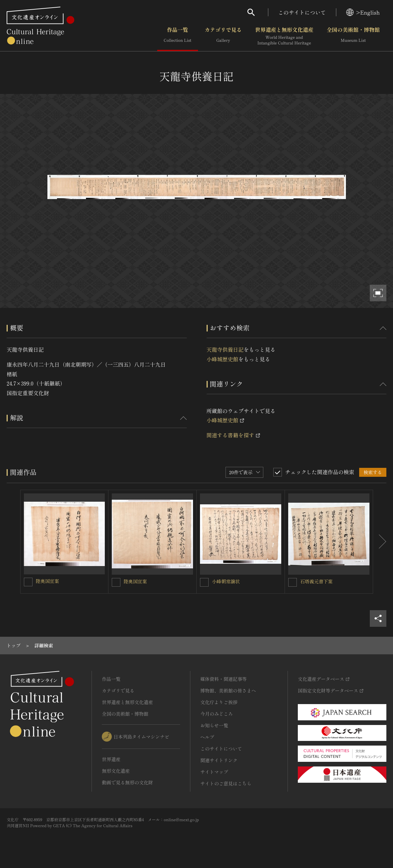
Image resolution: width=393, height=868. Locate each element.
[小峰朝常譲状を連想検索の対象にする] (204, 582)
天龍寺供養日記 (225, 349)
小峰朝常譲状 (226, 581)
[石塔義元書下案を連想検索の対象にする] (293, 582)
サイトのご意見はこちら (226, 783)
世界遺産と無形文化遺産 (284, 36)
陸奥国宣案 (47, 581)
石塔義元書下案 (316, 581)
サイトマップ (214, 772)
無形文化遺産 (116, 771)
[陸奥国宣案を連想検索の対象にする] (28, 582)
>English (363, 12)
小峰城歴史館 (223, 359)
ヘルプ (207, 737)
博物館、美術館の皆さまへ (228, 690)
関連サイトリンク (219, 760)
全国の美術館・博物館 (353, 36)
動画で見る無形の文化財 (127, 782)
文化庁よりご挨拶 (219, 702)
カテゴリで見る (223, 36)
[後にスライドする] (380, 542)
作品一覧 (178, 36)
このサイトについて (302, 12)
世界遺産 (111, 759)
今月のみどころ (217, 714)
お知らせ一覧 (214, 725)
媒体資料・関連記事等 (224, 679)
